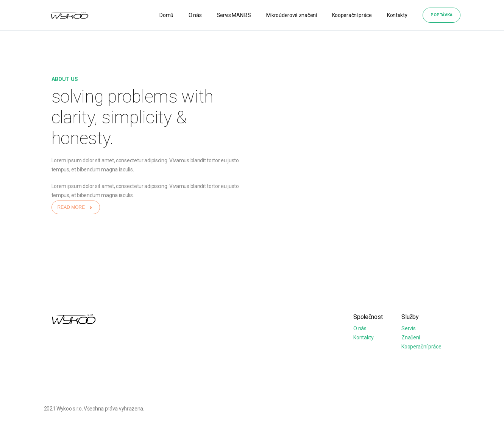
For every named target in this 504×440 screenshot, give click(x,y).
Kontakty (397, 15)
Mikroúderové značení (292, 15)
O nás (195, 15)
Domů (166, 15)
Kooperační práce (352, 15)
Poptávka (442, 15)
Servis (408, 328)
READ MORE (76, 207)
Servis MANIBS (234, 15)
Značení (411, 337)
